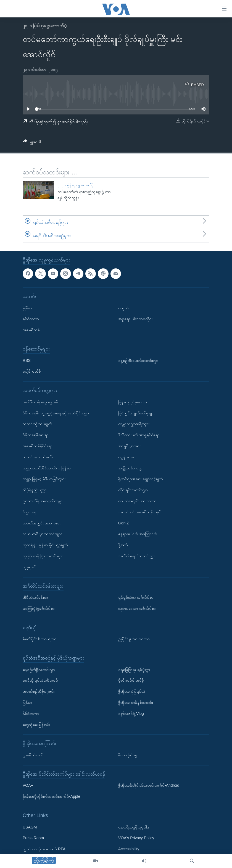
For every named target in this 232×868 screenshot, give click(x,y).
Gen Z (124, 523)
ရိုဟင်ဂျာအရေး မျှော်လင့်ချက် (141, 479)
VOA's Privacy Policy (136, 838)
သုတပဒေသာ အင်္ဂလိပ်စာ (137, 608)
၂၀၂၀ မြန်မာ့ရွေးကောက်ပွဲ (45, 26)
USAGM (30, 827)
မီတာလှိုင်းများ (129, 755)
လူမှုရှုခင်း (30, 567)
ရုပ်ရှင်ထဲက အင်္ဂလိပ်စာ (136, 597)
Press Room (33, 838)
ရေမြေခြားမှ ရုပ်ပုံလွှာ (134, 669)
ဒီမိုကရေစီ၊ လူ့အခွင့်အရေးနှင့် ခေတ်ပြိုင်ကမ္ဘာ (56, 413)
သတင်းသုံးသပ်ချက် (37, 424)
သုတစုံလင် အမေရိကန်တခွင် (140, 512)
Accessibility (129, 849)
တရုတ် (123, 308)
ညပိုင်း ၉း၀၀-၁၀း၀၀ (134, 639)
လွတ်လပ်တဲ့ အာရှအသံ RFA (44, 849)
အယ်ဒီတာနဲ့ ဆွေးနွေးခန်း (41, 402)
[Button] (32, 143)
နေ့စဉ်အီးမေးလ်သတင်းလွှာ (138, 360)
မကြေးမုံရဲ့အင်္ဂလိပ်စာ (39, 608)
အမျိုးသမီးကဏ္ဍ (130, 468)
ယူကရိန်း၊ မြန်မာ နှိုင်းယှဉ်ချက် (45, 545)
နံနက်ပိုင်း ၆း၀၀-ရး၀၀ (40, 639)
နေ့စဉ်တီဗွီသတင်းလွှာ (39, 669)
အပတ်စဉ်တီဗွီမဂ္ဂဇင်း (39, 691)
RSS (27, 360)
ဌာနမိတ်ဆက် (33, 755)
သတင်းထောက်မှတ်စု (39, 457)
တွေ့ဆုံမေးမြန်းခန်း (36, 724)
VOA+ (28, 785)
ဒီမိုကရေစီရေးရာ (36, 435)
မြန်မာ (27, 308)
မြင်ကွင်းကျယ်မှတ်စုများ (136, 413)
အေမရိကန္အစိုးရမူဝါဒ (134, 827)
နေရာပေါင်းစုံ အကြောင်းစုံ (138, 534)
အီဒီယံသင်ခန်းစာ (35, 597)
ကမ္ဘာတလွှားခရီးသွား (134, 424)
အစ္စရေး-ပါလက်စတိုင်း (135, 319)
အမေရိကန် (31, 330)
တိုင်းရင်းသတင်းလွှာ (133, 490)
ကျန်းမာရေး (127, 457)
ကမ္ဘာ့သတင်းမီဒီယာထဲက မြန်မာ (47, 468)
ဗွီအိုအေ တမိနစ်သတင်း (136, 702)
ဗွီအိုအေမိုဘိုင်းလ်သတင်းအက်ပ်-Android (149, 785)
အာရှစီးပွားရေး (129, 446)
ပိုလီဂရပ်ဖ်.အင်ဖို (131, 680)
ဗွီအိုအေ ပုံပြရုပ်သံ (132, 691)
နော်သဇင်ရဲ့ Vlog (131, 713)
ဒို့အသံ (123, 545)
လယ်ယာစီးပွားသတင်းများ (42, 534)
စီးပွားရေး (30, 512)
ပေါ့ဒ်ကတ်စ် (32, 371)
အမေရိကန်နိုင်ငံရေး (37, 446)
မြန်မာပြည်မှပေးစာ (133, 402)
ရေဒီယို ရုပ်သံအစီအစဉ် (40, 680)
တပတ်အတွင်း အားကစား (42, 523)
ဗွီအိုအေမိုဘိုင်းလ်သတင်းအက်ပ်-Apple (51, 796)
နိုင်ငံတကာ (31, 319)
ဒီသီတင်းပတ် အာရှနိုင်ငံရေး (139, 435)
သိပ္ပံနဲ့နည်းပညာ (35, 490)
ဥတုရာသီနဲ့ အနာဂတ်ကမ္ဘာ (43, 501)
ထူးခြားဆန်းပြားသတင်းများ (43, 556)
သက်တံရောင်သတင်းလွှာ (137, 556)
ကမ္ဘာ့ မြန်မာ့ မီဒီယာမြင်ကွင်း (44, 479)
